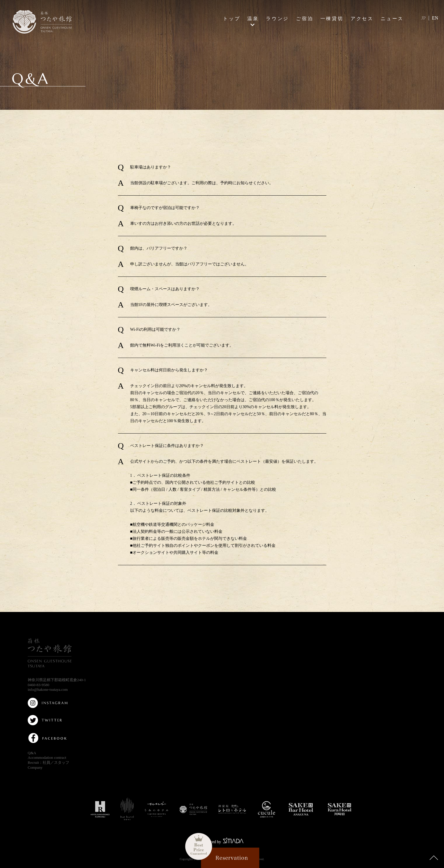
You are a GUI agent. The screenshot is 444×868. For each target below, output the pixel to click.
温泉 (253, 18)
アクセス (362, 18)
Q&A (32, 753)
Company (35, 767)
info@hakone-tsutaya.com (48, 689)
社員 (46, 762)
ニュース (392, 18)
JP (423, 18)
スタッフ (62, 762)
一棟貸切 (332, 18)
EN (435, 18)
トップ (232, 18)
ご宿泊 (305, 18)
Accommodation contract (47, 757)
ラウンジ (277, 18)
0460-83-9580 (39, 685)
